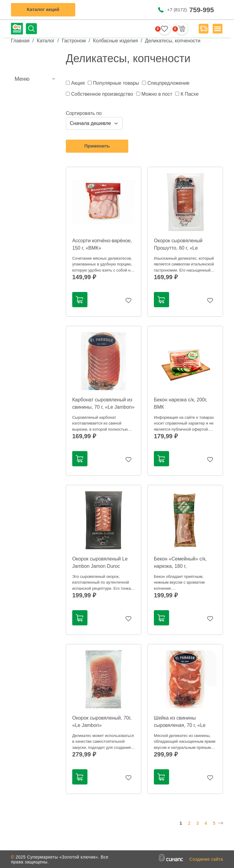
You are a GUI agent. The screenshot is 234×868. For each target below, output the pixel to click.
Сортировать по (84, 113)
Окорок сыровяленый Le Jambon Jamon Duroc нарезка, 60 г (100, 566)
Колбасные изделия (115, 41)
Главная (20, 41)
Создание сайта (206, 859)
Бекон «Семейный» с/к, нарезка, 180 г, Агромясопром (180, 566)
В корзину (80, 300)
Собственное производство (102, 94)
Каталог (46, 41)
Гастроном (74, 41)
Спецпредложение (168, 83)
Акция (78, 83)
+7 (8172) (191, 10)
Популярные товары (116, 83)
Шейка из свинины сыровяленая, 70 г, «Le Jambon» (180, 725)
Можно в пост (157, 94)
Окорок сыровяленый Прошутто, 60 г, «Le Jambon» (178, 248)
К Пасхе (190, 94)
